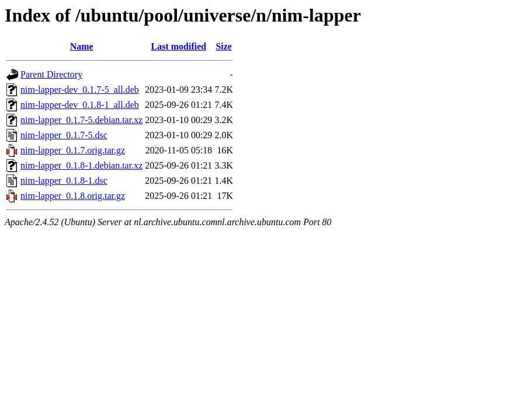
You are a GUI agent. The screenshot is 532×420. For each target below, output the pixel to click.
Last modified (178, 46)
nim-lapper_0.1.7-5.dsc (64, 135)
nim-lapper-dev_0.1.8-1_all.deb (80, 105)
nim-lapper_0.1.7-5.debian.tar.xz (81, 120)
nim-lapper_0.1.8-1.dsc (64, 181)
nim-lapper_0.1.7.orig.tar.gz (73, 150)
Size (224, 46)
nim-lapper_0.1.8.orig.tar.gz (73, 196)
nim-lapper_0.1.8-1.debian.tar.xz (81, 165)
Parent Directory (51, 74)
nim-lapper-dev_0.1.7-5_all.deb (80, 90)
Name (82, 46)
